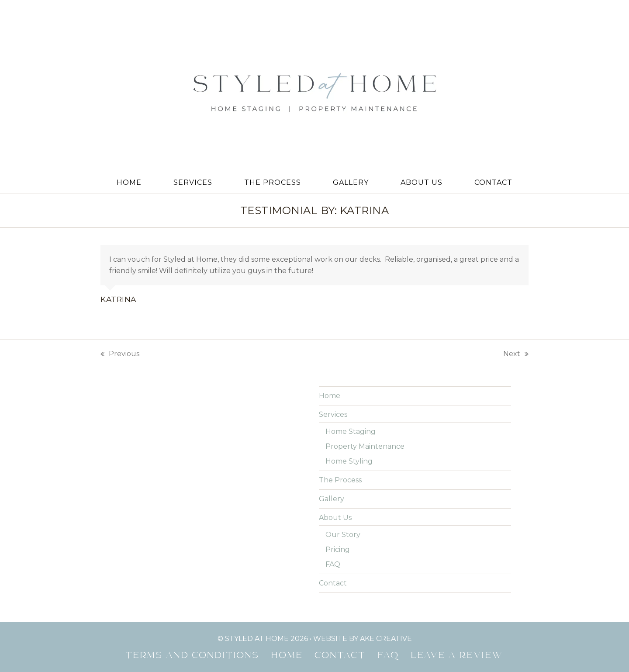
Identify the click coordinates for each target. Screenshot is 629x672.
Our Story (343, 535)
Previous (120, 355)
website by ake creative (363, 639)
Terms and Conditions (193, 656)
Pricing (338, 549)
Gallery (332, 499)
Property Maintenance (365, 446)
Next (516, 355)
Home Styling (349, 461)
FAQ (333, 564)
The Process (340, 480)
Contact (333, 583)
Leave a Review (457, 656)
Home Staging (351, 431)
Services (333, 414)
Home (330, 396)
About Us (335, 518)
